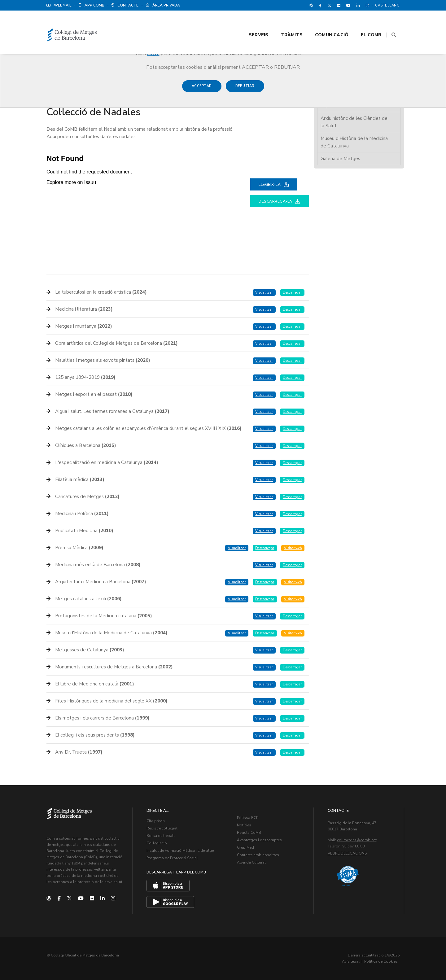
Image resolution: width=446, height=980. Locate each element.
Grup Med (245, 847)
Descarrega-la (280, 201)
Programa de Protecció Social (172, 858)
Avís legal (351, 961)
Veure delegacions (347, 853)
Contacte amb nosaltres (258, 855)
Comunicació (324, 22)
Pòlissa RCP (248, 818)
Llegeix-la (274, 185)
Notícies (244, 825)
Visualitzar (264, 293)
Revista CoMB (249, 833)
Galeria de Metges (340, 159)
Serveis (251, 22)
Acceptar (202, 89)
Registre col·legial (162, 828)
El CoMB (364, 22)
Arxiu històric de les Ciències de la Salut (354, 122)
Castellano (387, 5)
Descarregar (292, 293)
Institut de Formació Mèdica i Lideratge (180, 851)
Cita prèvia (156, 821)
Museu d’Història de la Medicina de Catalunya (354, 142)
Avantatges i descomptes (259, 840)
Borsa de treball (161, 836)
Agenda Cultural (251, 862)
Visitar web (293, 548)
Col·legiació (157, 843)
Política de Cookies (381, 961)
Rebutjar (245, 89)
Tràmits (284, 22)
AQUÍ (153, 54)
